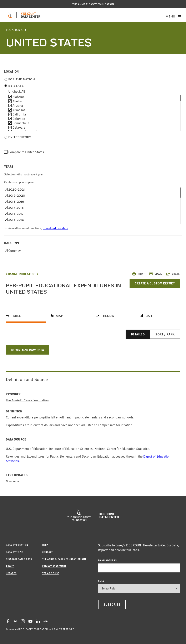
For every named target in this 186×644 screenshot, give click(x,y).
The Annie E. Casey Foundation (93, 4)
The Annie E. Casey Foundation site (64, 559)
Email (155, 274)
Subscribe (112, 604)
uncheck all (17, 91)
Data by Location (17, 545)
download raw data (56, 228)
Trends (107, 316)
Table (16, 316)
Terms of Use (51, 573)
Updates (11, 573)
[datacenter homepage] (31, 15)
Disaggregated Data (19, 559)
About (10, 566)
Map (59, 316)
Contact (48, 552)
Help (45, 545)
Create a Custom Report (155, 283)
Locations (14, 30)
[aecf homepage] (10, 15)
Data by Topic (14, 552)
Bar (149, 316)
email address (107, 560)
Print (138, 274)
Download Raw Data (28, 350)
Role (101, 581)
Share (173, 274)
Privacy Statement (54, 566)
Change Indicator (20, 274)
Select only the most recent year (24, 174)
